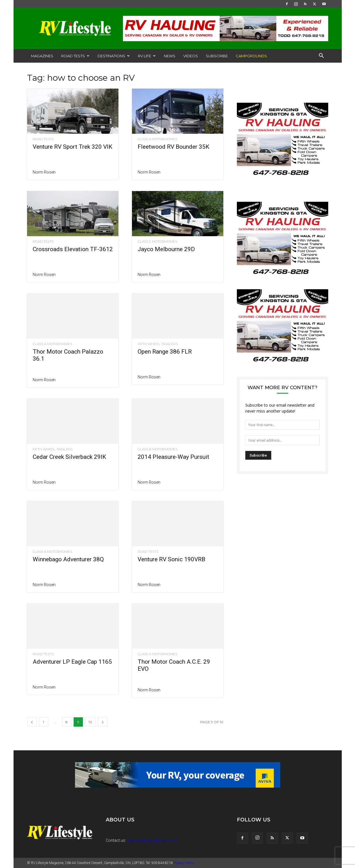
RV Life (147, 56)
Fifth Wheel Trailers (158, 344)
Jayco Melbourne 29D (166, 249)
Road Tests (75, 56)
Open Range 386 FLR (165, 352)
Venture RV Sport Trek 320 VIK (72, 147)
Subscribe (217, 56)
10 (90, 722)
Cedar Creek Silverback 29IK (69, 457)
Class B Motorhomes (157, 449)
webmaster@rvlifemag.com (152, 840)
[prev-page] (32, 722)
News (170, 56)
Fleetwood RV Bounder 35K (173, 147)
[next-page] (103, 722)
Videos (191, 56)
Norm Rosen (44, 172)
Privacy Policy (184, 863)
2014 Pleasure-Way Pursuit (173, 457)
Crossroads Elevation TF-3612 (73, 249)
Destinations (114, 56)
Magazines (42, 56)
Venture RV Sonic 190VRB (171, 559)
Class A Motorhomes (157, 139)
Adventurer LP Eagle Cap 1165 (72, 662)
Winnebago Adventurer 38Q (68, 559)
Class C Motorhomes (157, 242)
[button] (321, 56)
